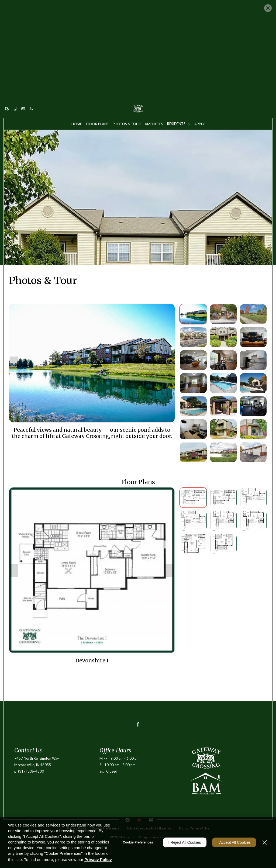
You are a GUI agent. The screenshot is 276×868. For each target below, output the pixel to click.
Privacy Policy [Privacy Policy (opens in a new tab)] (77, 773)
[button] (7, 53)
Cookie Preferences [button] (106, 773)
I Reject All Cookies (185, 842)
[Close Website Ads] (268, 8)
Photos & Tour (127, 68)
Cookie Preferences (138, 842)
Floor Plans (97, 68)
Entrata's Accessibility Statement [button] (150, 773)
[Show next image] (170, 307)
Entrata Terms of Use (194, 773)
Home (77, 68)
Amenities (154, 68)
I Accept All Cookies (234, 842)
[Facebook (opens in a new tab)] (138, 669)
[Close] (265, 842)
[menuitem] (77, 68)
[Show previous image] (14, 307)
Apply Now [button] (138, 33)
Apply (199, 68)
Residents (176, 68)
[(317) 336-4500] (31, 53)
